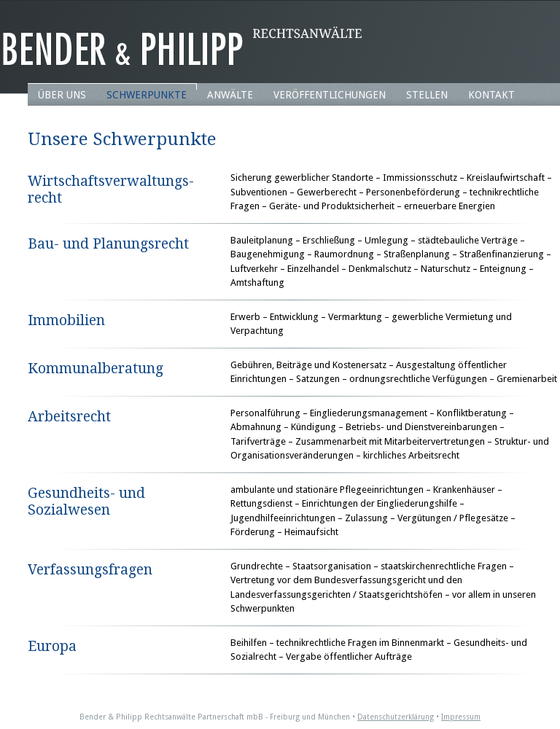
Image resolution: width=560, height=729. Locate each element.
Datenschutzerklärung (396, 717)
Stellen (427, 95)
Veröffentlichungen (330, 95)
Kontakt (491, 95)
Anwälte (230, 95)
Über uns (62, 95)
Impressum (461, 717)
